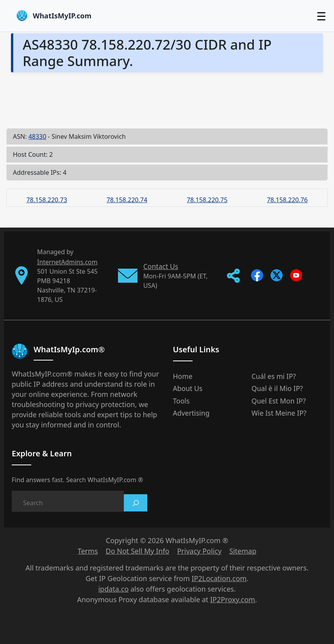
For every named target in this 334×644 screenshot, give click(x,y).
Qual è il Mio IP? (277, 388)
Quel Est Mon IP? (279, 401)
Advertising (191, 413)
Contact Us (161, 266)
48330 (38, 136)
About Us (188, 388)
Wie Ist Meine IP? (279, 413)
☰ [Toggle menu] (321, 16)
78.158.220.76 (287, 200)
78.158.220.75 (207, 200)
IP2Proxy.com (233, 599)
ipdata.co (113, 589)
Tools (181, 401)
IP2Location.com (219, 578)
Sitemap (243, 551)
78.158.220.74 (127, 200)
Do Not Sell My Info (138, 551)
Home (183, 376)
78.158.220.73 (46, 200)
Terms (88, 551)
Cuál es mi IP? (274, 376)
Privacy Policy (199, 551)
